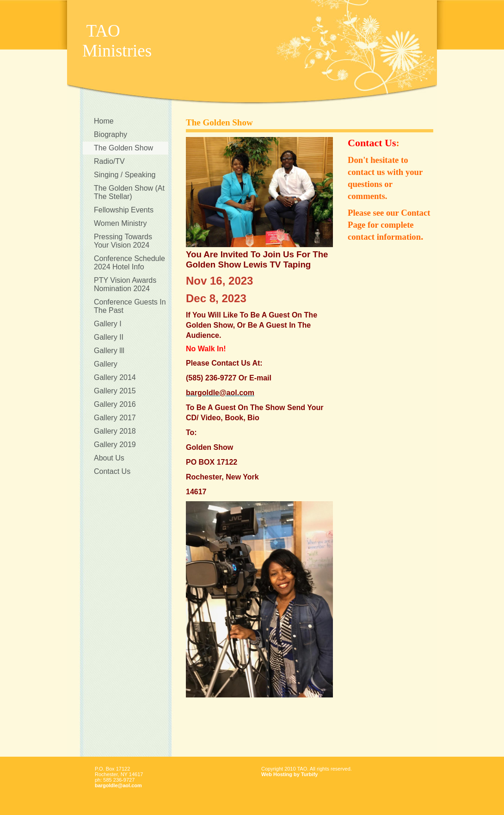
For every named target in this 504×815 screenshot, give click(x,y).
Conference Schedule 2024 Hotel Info (129, 263)
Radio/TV (109, 161)
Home (104, 121)
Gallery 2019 (115, 445)
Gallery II (109, 337)
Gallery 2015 (115, 391)
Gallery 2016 (115, 404)
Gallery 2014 (115, 377)
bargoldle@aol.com (118, 785)
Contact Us (112, 471)
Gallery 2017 (115, 418)
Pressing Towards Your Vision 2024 (123, 241)
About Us (109, 458)
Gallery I (108, 324)
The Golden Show (123, 148)
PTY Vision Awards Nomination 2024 (125, 284)
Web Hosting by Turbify (289, 774)
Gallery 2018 (115, 431)
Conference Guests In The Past (130, 306)
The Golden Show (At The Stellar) (129, 192)
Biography (111, 134)
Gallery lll (109, 351)
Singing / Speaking (125, 175)
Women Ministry (120, 223)
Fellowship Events (124, 210)
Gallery (106, 364)
